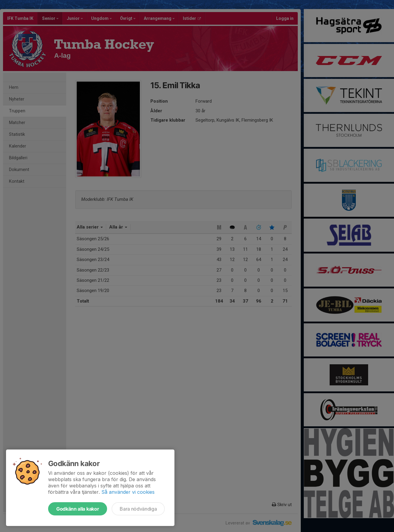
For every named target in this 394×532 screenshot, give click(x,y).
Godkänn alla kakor (78, 509)
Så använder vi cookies (128, 492)
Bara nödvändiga (138, 509)
